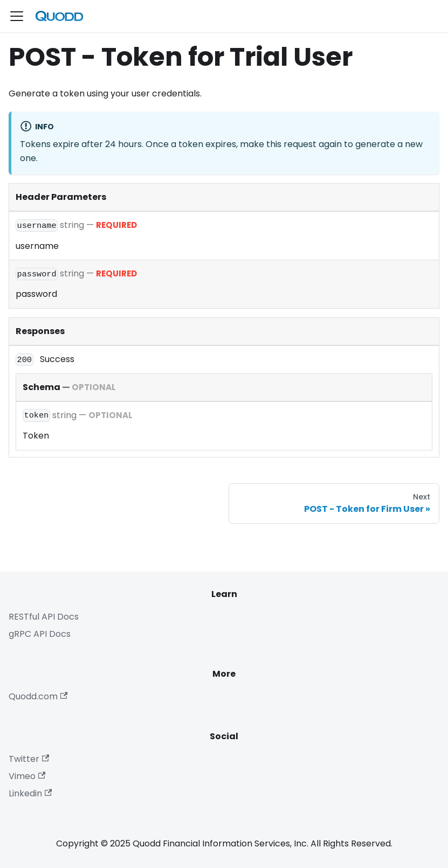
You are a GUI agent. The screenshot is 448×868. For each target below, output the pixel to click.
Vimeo (27, 776)
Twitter (29, 759)
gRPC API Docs (40, 634)
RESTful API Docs (44, 617)
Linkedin (30, 793)
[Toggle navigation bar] (17, 16)
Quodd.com (38, 696)
